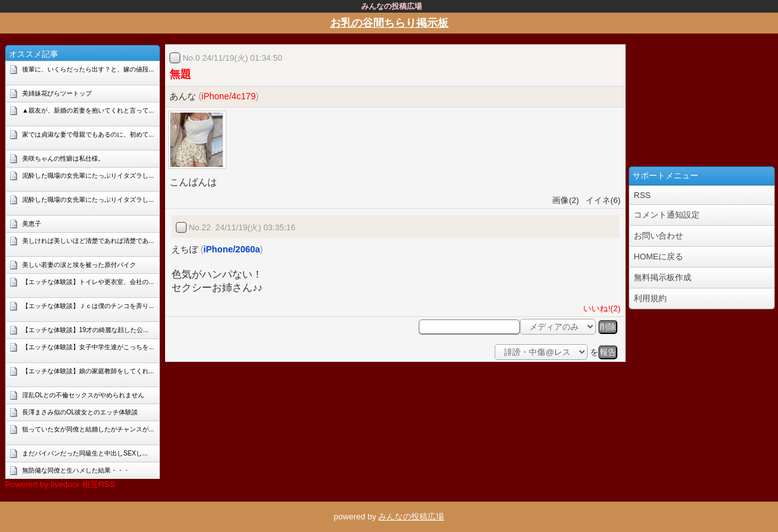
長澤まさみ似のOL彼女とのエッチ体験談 (80, 412)
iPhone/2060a (232, 249)
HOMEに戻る (658, 257)
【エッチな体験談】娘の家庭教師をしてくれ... (88, 371)
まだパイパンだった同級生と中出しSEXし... (85, 453)
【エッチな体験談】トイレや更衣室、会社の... (88, 282)
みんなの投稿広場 (411, 517)
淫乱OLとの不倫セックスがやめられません (83, 395)
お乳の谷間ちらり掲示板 (389, 23)
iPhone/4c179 (229, 96)
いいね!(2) (600, 308)
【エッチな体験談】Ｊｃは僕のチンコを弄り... (88, 306)
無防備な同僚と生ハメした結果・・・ (76, 470)
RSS (642, 195)
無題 (180, 74)
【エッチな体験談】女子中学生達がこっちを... (88, 347)
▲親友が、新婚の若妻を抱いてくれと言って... (88, 110)
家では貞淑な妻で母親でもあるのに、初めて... (88, 134)
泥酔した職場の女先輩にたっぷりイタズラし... (88, 176)
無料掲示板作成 (663, 277)
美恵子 (32, 224)
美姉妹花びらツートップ (57, 93)
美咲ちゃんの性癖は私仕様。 (63, 158)
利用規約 (650, 298)
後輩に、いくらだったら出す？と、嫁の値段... (88, 69)
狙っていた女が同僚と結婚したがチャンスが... (88, 429)
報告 (608, 352)
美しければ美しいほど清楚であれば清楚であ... (88, 241)
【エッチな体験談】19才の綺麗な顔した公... (85, 330)
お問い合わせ (658, 236)
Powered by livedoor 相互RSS (60, 484)
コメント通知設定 (667, 215)
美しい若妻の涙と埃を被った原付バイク (79, 265)
